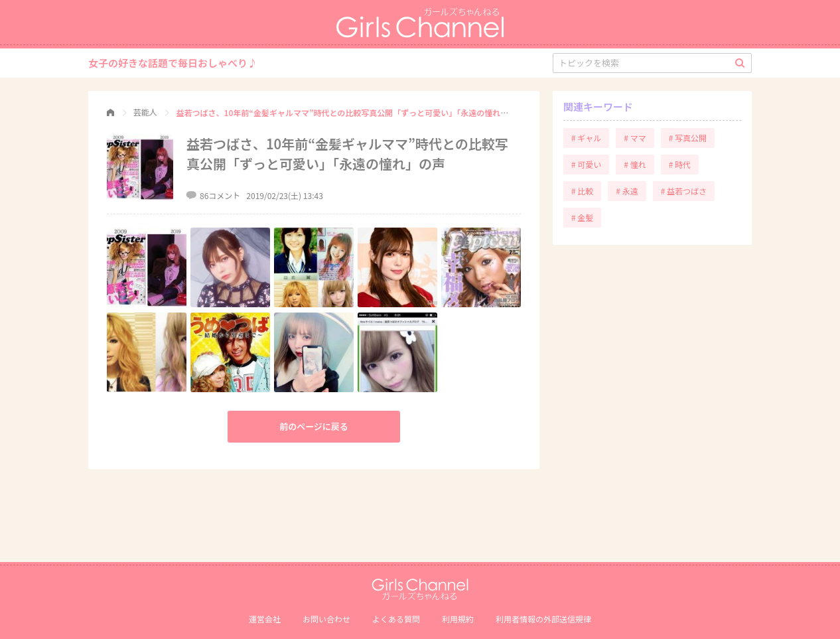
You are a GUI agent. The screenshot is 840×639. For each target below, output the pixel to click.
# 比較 (582, 191)
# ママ (635, 138)
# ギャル (586, 138)
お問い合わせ (326, 619)
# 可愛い (586, 164)
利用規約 (458, 619)
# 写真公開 (688, 138)
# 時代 (680, 164)
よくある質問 (396, 619)
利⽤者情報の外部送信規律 (543, 619)
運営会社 (265, 619)
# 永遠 (627, 191)
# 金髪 (582, 217)
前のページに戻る (314, 426)
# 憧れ (635, 164)
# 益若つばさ (684, 191)
